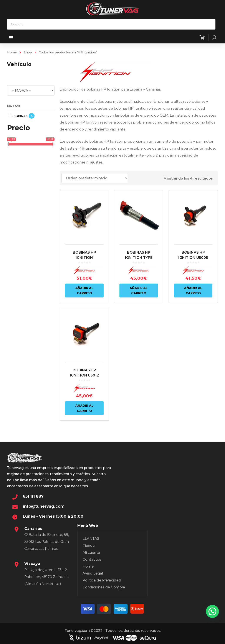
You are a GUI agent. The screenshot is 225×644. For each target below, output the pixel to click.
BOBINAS (21, 116)
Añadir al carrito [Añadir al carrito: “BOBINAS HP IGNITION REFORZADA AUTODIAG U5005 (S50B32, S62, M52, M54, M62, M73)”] (84, 291)
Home (12, 52)
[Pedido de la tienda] (95, 178)
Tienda (89, 546)
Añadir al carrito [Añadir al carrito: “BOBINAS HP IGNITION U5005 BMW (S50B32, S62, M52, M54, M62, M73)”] (193, 291)
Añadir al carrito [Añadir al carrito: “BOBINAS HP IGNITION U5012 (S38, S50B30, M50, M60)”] (84, 408)
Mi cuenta (91, 552)
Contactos (92, 559)
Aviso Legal (93, 573)
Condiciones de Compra (104, 587)
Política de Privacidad (102, 580)
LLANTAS (91, 539)
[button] (212, 611)
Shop (28, 52)
